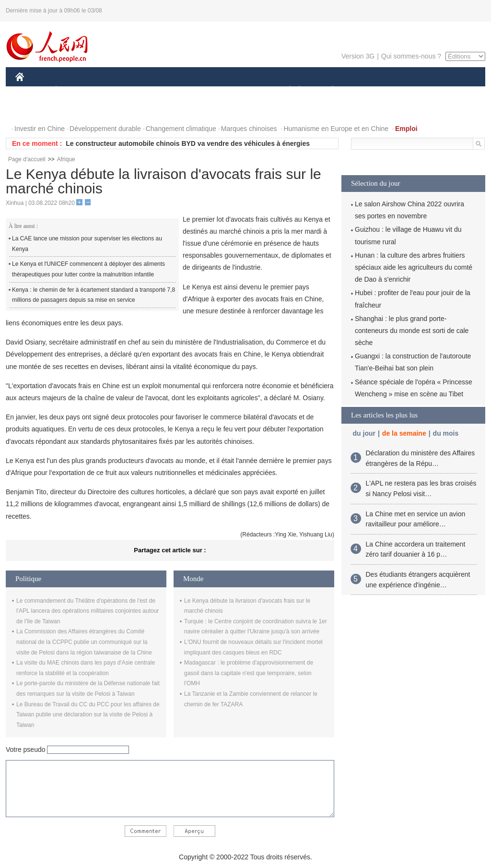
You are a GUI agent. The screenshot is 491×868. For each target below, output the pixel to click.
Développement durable (105, 129)
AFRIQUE (158, 90)
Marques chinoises (249, 129)
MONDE (117, 90)
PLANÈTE (328, 90)
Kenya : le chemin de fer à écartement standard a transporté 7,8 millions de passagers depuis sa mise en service (94, 295)
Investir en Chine (40, 129)
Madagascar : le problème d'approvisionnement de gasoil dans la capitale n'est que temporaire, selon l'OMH (249, 673)
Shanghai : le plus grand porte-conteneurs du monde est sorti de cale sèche (412, 331)
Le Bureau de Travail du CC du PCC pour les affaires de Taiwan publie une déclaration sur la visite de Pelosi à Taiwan (88, 715)
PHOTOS (35, 110)
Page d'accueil (27, 159)
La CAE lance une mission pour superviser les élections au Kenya (87, 244)
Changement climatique (181, 129)
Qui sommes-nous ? (411, 56)
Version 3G (358, 56)
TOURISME (407, 90)
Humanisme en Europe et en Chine (336, 129)
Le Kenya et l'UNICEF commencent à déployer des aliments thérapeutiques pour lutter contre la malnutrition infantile (88, 269)
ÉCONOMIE (73, 90)
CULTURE (243, 90)
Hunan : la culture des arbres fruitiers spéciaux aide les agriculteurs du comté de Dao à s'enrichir (414, 267)
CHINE (32, 90)
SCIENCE (200, 90)
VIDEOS (74, 110)
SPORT (366, 90)
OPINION (452, 90)
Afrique (66, 159)
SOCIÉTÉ (285, 90)
